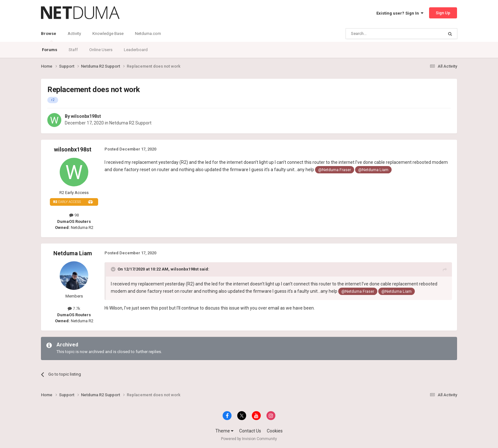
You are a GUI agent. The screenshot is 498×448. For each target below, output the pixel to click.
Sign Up (443, 13)
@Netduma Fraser (335, 170)
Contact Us (250, 431)
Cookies (275, 431)
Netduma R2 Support (130, 123)
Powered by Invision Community (249, 439)
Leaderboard (136, 50)
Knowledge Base (108, 33)
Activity (74, 33)
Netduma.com (148, 33)
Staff (73, 50)
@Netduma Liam (373, 170)
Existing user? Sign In (400, 13)
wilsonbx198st (86, 116)
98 (74, 215)
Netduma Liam (73, 253)
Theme (224, 431)
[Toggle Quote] (114, 269)
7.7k (74, 308)
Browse (49, 37)
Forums (50, 50)
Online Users (101, 50)
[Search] (379, 34)
